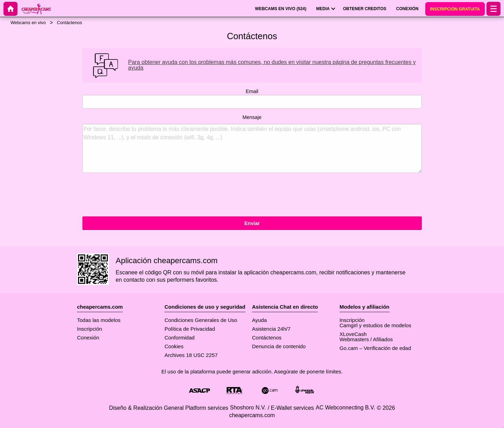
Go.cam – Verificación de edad (375, 348)
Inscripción (90, 329)
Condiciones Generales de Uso (201, 320)
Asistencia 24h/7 (271, 329)
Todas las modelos (99, 320)
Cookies (174, 346)
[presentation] (135, 196)
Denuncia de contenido (279, 346)
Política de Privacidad (190, 329)
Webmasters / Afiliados (366, 339)
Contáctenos (267, 338)
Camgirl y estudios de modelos (375, 325)
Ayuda (259, 320)
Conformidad (180, 338)
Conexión (88, 338)
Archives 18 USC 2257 (191, 355)
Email (252, 99)
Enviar (252, 223)
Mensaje (252, 144)
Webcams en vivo (28, 23)
